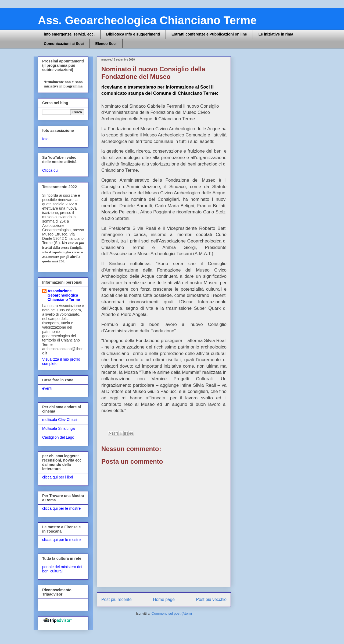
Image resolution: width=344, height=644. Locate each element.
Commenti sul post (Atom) (172, 613)
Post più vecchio (211, 599)
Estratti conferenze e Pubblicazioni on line (209, 34)
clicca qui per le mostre (61, 508)
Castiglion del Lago (58, 437)
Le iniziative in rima (276, 34)
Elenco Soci (106, 44)
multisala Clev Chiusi (60, 420)
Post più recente (117, 599)
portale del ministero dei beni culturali (62, 569)
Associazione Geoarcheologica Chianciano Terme (64, 295)
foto (45, 139)
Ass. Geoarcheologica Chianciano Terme (147, 20)
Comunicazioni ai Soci (64, 44)
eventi (47, 388)
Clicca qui (50, 170)
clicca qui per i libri (58, 477)
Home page (164, 599)
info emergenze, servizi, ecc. (69, 34)
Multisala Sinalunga (58, 428)
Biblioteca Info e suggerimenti (133, 34)
